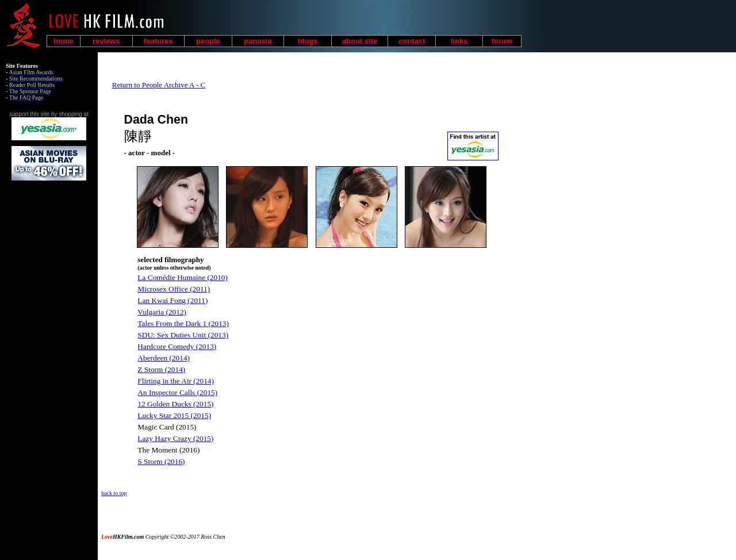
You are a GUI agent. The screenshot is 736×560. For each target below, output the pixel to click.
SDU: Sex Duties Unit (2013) (183, 335)
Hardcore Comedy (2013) (177, 346)
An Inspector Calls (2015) (177, 392)
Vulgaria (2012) (162, 312)
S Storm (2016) (161, 461)
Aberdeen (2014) (164, 358)
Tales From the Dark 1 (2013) (183, 323)
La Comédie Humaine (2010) (183, 277)
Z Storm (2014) (161, 369)
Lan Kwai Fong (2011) (172, 300)
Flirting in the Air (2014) (176, 381)
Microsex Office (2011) (174, 289)
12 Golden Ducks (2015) (175, 404)
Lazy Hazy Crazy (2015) (175, 438)
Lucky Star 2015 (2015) (174, 415)
